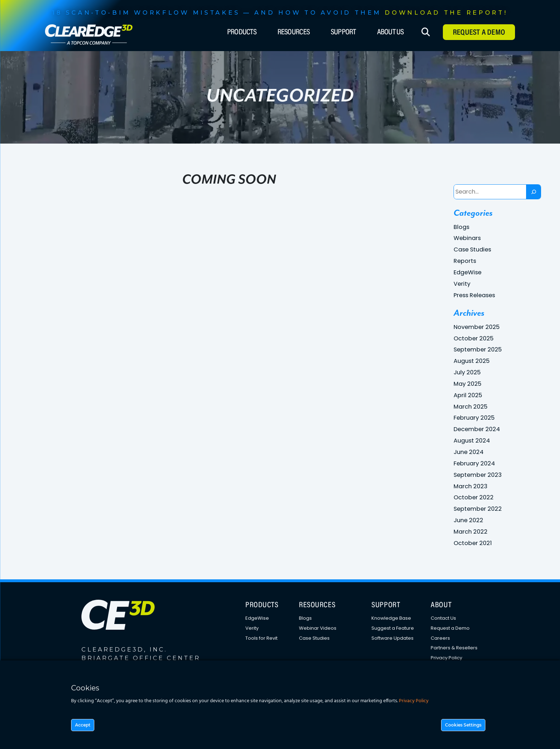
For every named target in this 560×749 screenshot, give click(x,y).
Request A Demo (479, 33)
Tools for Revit (261, 638)
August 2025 (472, 361)
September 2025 (478, 349)
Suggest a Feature (393, 628)
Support (343, 33)
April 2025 (468, 395)
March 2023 (471, 486)
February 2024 (474, 463)
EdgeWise (467, 272)
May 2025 (467, 384)
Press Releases (474, 295)
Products (242, 33)
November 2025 (477, 327)
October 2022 (474, 497)
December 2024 (477, 429)
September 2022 (478, 509)
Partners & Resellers (454, 648)
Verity (462, 284)
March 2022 (471, 532)
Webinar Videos (318, 628)
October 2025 (474, 338)
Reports (465, 261)
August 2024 (472, 441)
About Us (391, 33)
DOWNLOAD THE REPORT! (446, 13)
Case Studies (472, 249)
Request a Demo (450, 628)
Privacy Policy (446, 658)
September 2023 (478, 475)
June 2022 (468, 520)
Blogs (461, 227)
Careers (440, 638)
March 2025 (471, 407)
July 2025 (467, 372)
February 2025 (474, 418)
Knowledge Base (391, 618)
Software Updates (392, 638)
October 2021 (473, 543)
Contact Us (443, 618)
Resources (294, 33)
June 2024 (469, 452)
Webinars (467, 238)
